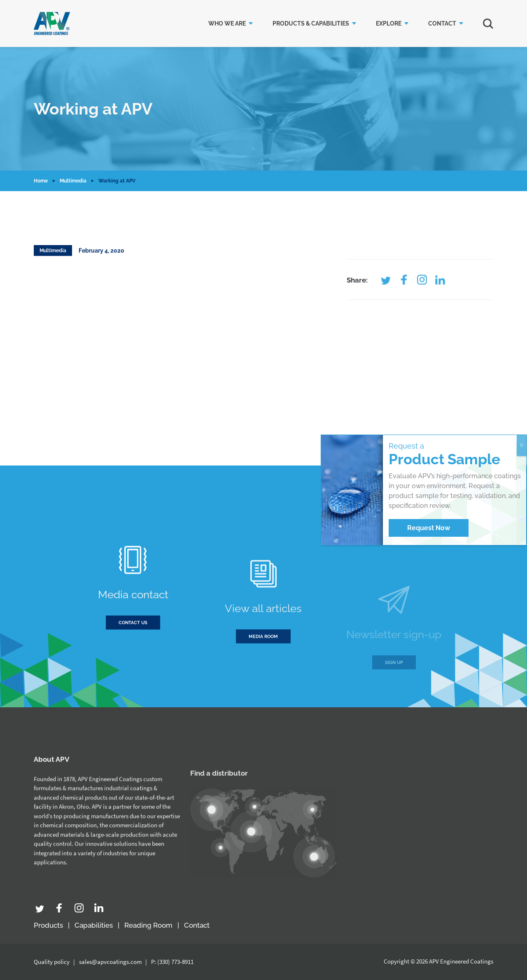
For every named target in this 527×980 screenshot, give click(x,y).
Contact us (133, 637)
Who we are (227, 23)
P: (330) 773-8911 (172, 962)
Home (41, 181)
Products (48, 925)
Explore (389, 23)
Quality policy (52, 962)
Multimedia (73, 181)
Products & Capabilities (311, 23)
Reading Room (148, 925)
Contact (442, 23)
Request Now (429, 528)
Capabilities (94, 925)
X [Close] (522, 445)
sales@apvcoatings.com (110, 962)
